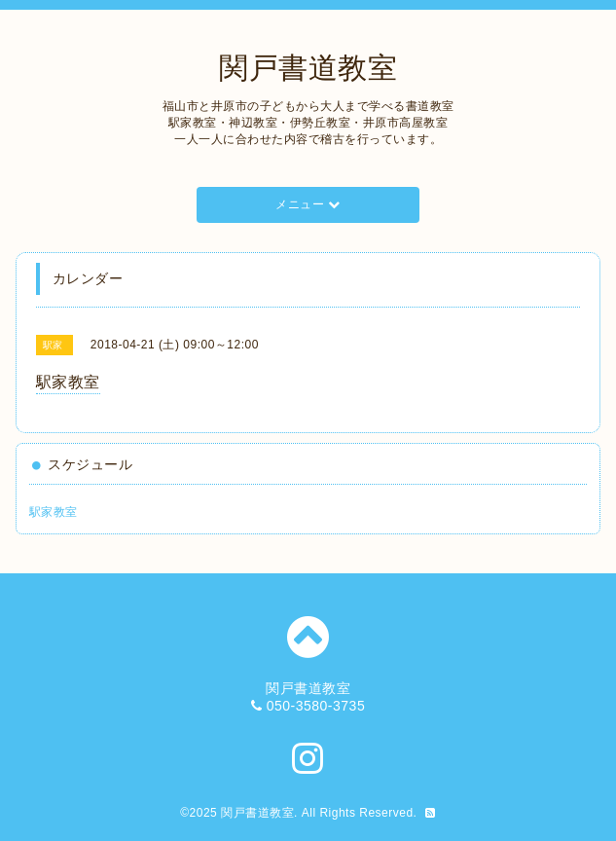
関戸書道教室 (308, 68)
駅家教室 (54, 512)
